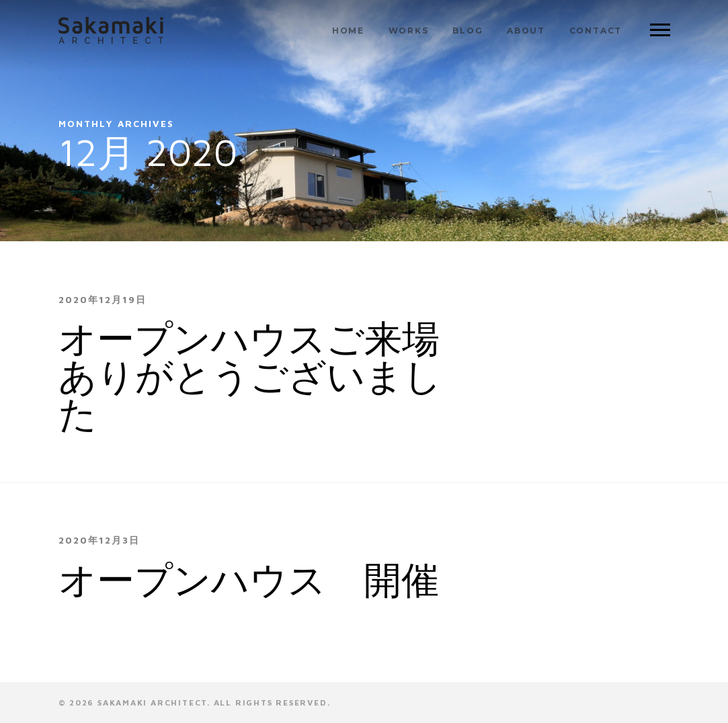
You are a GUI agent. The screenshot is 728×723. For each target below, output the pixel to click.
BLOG (468, 31)
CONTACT (596, 31)
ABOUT (526, 31)
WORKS (409, 31)
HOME (348, 31)
